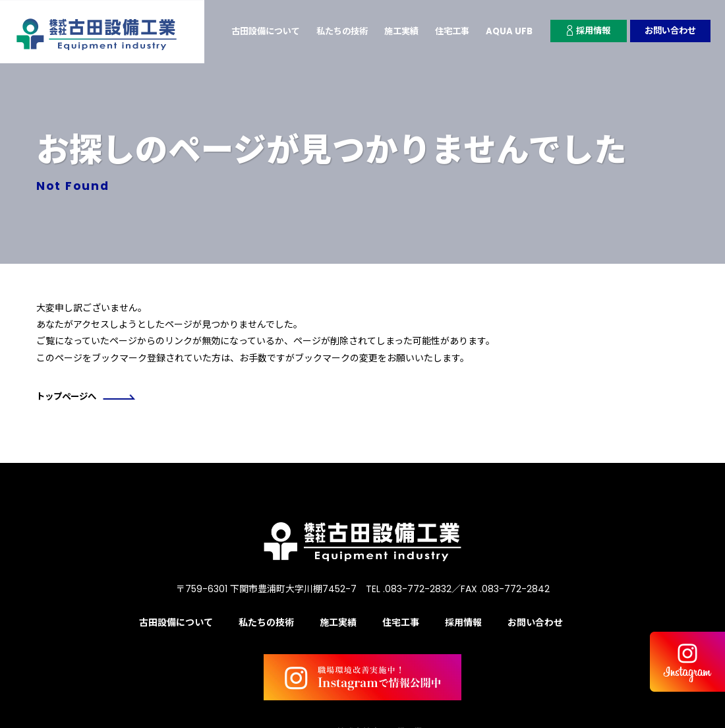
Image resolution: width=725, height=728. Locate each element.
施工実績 (390, 31)
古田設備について (246, 31)
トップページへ (88, 396)
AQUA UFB (502, 31)
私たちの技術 (327, 31)
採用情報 (583, 31)
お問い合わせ (668, 31)
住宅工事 (443, 31)
